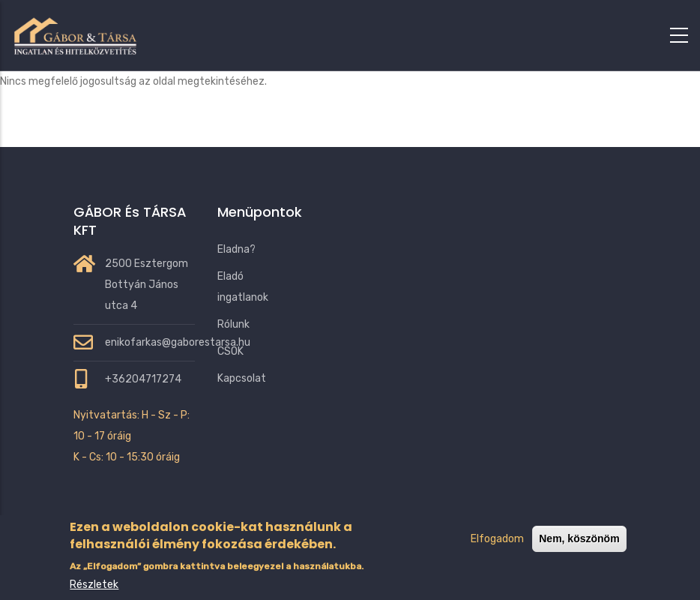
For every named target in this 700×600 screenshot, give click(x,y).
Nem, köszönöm (579, 554)
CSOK (230, 351)
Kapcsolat (242, 378)
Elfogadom (497, 555)
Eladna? (236, 249)
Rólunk (233, 324)
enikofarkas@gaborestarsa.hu (178, 342)
